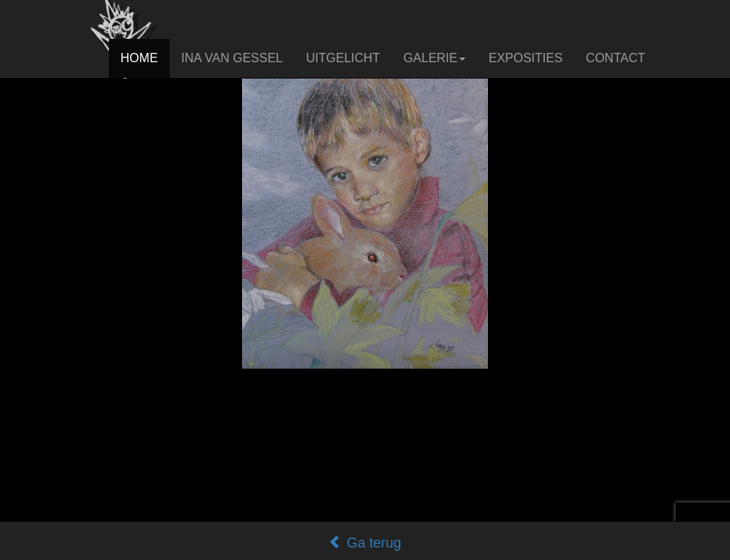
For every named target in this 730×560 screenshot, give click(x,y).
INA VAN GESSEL (232, 58)
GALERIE (434, 58)
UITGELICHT (343, 58)
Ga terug (365, 543)
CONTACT (616, 58)
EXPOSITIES (526, 58)
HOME (139, 58)
